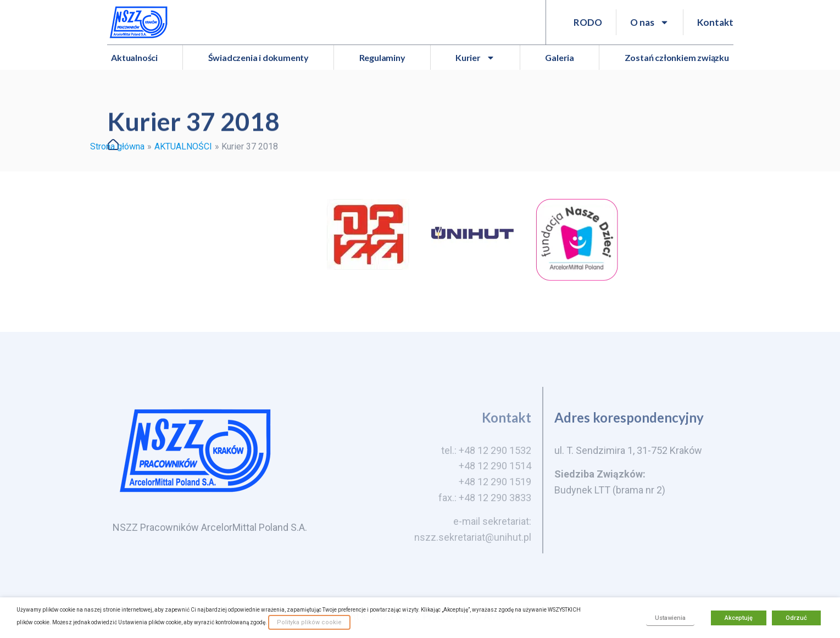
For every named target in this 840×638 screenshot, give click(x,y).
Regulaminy (382, 57)
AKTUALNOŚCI (183, 146)
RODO (588, 22)
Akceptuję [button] (739, 618)
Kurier (475, 58)
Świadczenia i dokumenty (258, 57)
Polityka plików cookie (309, 622)
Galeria (560, 57)
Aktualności (134, 57)
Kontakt (715, 22)
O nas (650, 22)
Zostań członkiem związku (677, 57)
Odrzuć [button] (796, 618)
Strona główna (117, 146)
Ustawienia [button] (670, 618)
